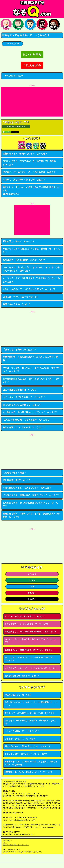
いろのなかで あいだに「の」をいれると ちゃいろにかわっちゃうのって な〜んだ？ (31, 269)
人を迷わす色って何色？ (14, 473)
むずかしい (32, 593)
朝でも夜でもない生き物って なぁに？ (22, 405)
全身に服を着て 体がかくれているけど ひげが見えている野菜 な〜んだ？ (31, 515)
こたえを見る (32, 65)
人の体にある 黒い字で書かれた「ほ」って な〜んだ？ (30, 412)
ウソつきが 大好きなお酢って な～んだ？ (24, 397)
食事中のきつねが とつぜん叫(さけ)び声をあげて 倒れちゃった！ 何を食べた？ (31, 763)
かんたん (32, 580)
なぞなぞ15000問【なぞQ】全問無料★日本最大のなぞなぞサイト (32, 9)
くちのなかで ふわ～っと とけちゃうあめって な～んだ (30, 668)
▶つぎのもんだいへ (13, 76)
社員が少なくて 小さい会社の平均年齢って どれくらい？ (30, 632)
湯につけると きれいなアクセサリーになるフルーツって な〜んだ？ (30, 659)
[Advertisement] (32, 102)
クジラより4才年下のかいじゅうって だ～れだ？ (26, 754)
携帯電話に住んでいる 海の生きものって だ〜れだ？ (29, 772)
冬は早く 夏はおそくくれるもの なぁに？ (24, 180)
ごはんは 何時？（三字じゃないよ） (21, 297)
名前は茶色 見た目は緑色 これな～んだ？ (24, 260)
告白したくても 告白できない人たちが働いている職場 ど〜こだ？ (30, 163)
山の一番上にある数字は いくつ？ (20, 390)
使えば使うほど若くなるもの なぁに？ (22, 676)
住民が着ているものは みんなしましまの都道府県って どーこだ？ (31, 704)
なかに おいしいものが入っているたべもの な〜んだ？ (30, 713)
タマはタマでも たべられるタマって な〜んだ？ (27, 624)
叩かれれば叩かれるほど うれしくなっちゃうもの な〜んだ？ (31, 381)
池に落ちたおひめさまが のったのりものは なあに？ (29, 172)
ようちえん (32, 574)
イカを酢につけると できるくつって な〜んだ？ (27, 488)
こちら (21, 820)
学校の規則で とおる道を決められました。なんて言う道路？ (30, 359)
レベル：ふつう (12, 44)
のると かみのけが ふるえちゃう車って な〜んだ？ (29, 289)
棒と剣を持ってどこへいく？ (17, 480)
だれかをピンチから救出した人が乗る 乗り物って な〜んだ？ (31, 251)
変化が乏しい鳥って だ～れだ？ (19, 241)
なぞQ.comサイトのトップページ (14, 825)
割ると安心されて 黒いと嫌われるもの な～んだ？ (28, 746)
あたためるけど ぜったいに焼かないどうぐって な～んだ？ (30, 504)
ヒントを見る (32, 55)
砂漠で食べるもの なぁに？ (17, 304)
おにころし (32, 599)
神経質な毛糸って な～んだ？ (18, 695)
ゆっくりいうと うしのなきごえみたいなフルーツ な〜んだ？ (30, 641)
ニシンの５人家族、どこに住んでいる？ (22, 731)
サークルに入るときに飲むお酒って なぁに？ (25, 616)
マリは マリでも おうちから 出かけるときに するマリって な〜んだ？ (31, 370)
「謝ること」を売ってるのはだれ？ (20, 350)
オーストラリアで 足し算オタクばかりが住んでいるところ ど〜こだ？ (32, 280)
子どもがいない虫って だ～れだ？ (20, 739)
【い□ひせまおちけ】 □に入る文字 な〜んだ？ (26, 420)
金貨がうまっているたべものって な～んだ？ (25, 154)
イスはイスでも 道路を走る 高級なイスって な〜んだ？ (31, 495)
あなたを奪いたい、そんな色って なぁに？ (24, 427)
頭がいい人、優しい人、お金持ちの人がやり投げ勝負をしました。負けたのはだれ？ (31, 190)
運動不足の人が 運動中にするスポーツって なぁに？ (29, 650)
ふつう (32, 587)
